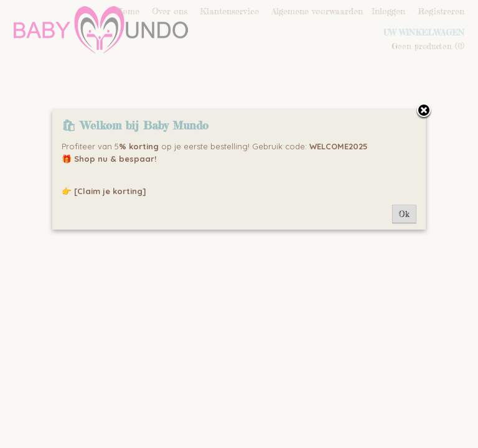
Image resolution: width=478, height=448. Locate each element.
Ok (404, 214)
